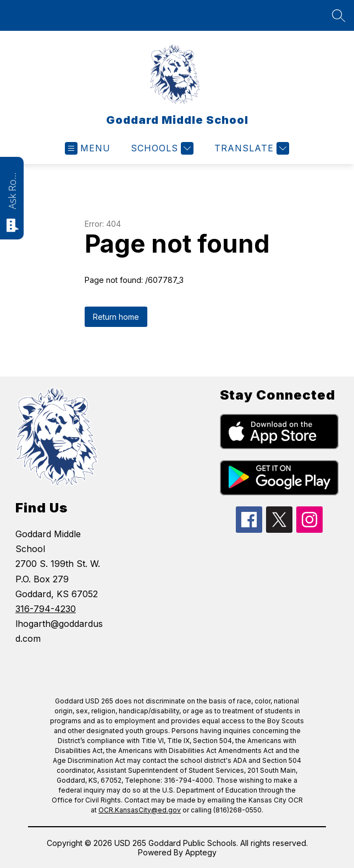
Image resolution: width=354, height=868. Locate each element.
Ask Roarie (12, 190)
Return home (116, 317)
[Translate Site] (250, 148)
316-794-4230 (46, 609)
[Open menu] (88, 148)
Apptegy (201, 852)
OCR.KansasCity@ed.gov (140, 810)
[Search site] (339, 15)
